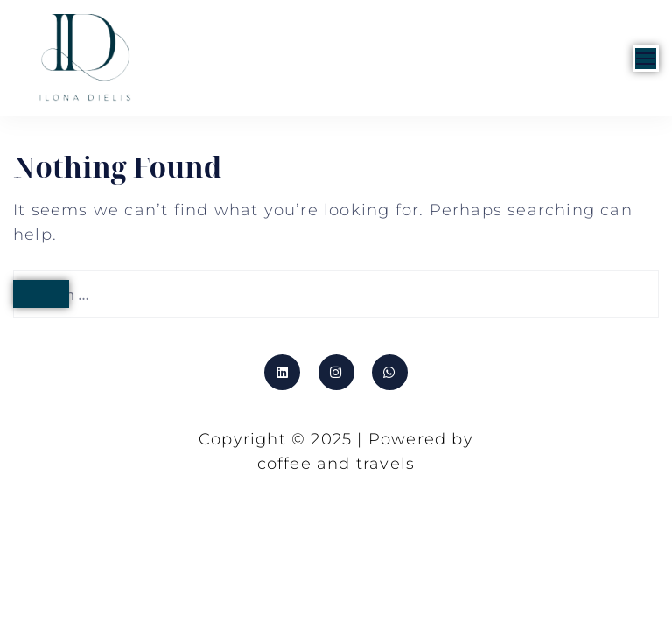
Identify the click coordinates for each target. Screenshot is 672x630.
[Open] (646, 59)
